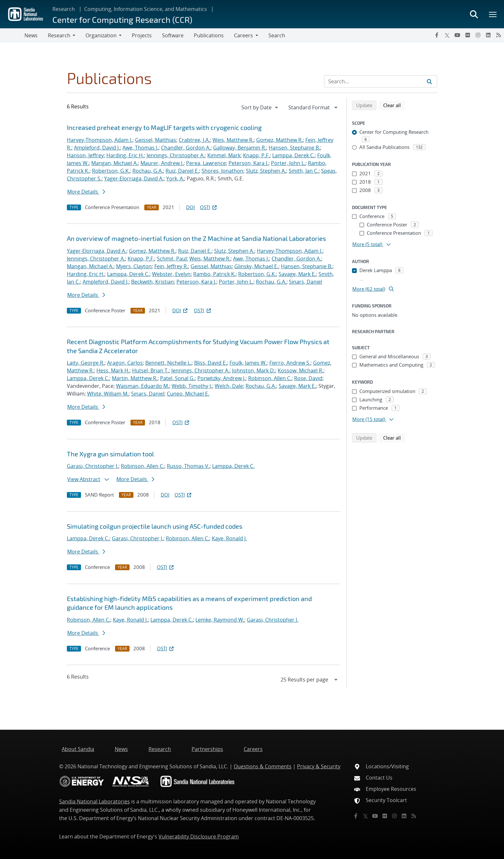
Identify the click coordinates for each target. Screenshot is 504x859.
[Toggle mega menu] (493, 14)
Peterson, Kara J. (248, 163)
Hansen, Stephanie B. (294, 148)
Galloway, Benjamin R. (240, 148)
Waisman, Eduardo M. (143, 386)
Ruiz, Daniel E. (182, 171)
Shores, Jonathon (222, 171)
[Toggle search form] (474, 14)
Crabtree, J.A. (194, 140)
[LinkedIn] (488, 35)
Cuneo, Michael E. (188, 394)
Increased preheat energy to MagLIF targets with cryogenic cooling (164, 127)
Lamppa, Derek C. (293, 155)
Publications (209, 35)
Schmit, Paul (172, 259)
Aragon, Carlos (125, 363)
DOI (190, 207)
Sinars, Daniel (306, 282)
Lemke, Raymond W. (220, 620)
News (31, 35)
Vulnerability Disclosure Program (199, 836)
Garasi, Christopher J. (93, 466)
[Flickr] (468, 35)
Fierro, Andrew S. (290, 363)
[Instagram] (478, 35)
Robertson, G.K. (111, 171)
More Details (86, 192)
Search (277, 35)
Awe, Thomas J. (140, 148)
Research (64, 9)
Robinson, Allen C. (270, 378)
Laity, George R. (86, 363)
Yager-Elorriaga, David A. (134, 178)
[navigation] (260, 107)
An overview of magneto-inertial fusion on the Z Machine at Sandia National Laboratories (196, 238)
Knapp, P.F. (256, 155)
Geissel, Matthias (156, 140)
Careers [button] (243, 35)
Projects (142, 35)
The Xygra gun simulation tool (110, 454)
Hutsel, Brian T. (150, 370)
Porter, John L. (288, 163)
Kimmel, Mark (224, 155)
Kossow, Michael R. (301, 370)
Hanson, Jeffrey (85, 155)
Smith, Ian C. (304, 171)
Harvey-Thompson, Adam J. (100, 140)
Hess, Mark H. (113, 370)
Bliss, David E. (211, 363)
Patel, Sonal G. (177, 378)
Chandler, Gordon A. (186, 148)
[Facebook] (437, 35)
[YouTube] (457, 35)
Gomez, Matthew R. (279, 140)
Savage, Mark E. (297, 274)
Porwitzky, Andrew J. (221, 378)
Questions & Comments (263, 766)
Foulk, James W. (248, 363)
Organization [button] (101, 35)
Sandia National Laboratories (94, 801)
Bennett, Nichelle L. (168, 363)
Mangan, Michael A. (115, 163)
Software (173, 35)
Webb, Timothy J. (192, 386)
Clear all (394, 105)
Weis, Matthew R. (233, 140)
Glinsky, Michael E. (256, 266)
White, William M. (108, 394)
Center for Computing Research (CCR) (122, 19)
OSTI (209, 207)
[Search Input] (381, 81)
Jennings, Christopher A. (176, 155)
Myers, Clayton (134, 266)
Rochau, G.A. (148, 171)
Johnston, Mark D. (254, 370)
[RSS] (499, 35)
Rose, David (308, 378)
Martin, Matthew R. (135, 378)
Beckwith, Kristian (153, 282)
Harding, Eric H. (125, 155)
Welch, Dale (229, 386)
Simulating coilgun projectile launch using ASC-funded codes (155, 526)
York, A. (175, 178)
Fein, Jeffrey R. (171, 266)
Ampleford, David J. (97, 148)
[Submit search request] (429, 81)
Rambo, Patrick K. (214, 274)
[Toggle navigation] (12, 35)
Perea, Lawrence (206, 163)
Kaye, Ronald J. (229, 538)
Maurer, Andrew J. (162, 163)
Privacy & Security (319, 766)
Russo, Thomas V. (188, 466)
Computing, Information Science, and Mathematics (146, 9)
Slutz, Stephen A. (266, 171)
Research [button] (59, 35)
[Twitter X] (447, 35)
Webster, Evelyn (171, 274)
